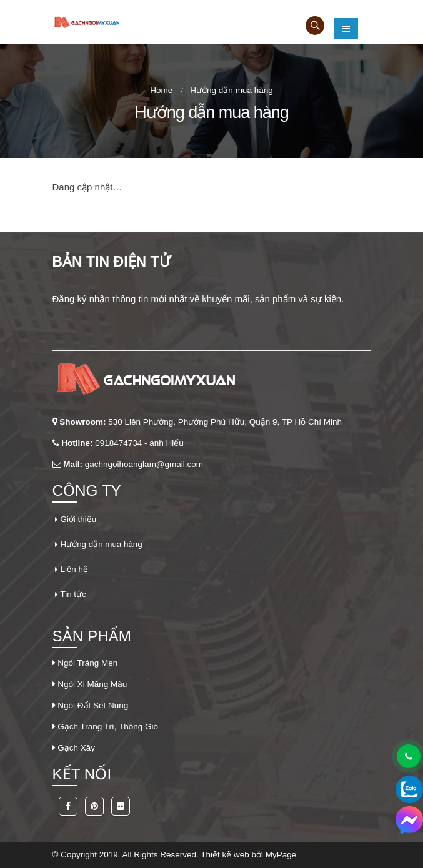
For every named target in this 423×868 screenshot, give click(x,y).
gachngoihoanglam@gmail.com (144, 464)
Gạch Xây (76, 748)
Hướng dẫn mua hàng (102, 544)
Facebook (68, 806)
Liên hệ (75, 569)
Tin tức (74, 594)
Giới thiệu (79, 519)
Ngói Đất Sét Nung (93, 705)
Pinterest (94, 806)
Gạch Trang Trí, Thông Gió (108, 727)
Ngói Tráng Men (87, 663)
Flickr (121, 806)
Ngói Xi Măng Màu (92, 684)
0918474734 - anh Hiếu (139, 443)
